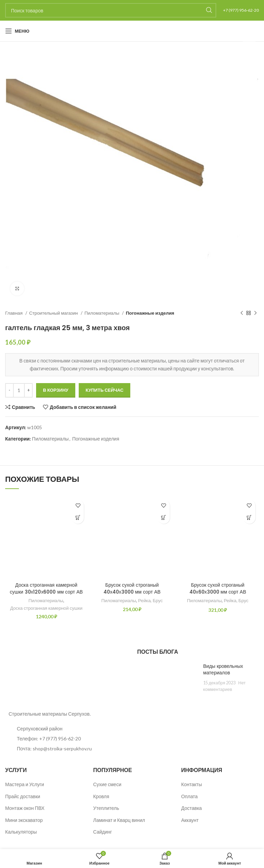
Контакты (191, 784)
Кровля (101, 796)
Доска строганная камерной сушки (46, 608)
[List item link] (66, 739)
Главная (14, 313)
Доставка (191, 808)
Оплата (189, 796)
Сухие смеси (107, 784)
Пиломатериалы (102, 313)
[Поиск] (111, 10)
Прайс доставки (23, 796)
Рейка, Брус (151, 600)
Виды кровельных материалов (223, 670)
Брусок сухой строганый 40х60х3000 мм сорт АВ (218, 588)
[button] (78, 518)
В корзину (56, 390)
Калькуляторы (21, 832)
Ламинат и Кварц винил (119, 820)
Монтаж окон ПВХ (25, 808)
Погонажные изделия (150, 313)
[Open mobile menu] (17, 31)
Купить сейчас (104, 390)
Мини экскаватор (24, 820)
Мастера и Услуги (25, 784)
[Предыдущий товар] (242, 313)
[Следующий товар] (255, 313)
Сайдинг (103, 832)
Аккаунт (190, 820)
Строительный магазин (54, 313)
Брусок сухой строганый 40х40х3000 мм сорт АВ (132, 588)
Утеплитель (106, 808)
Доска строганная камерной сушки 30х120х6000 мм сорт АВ (46, 588)
